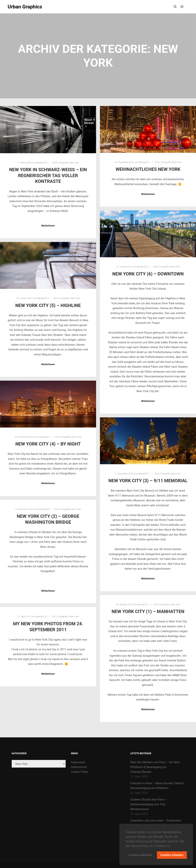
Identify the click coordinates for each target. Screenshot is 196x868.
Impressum (78, 762)
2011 (55, 616)
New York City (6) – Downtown (148, 274)
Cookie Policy (80, 772)
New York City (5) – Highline (48, 305)
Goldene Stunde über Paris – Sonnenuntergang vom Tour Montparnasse (149, 804)
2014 (156, 267)
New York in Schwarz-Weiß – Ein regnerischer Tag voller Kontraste (48, 175)
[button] (172, 846)
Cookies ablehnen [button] (141, 855)
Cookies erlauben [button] (172, 855)
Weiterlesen (48, 226)
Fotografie (63, 163)
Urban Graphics (25, 7)
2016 (157, 162)
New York (74, 163)
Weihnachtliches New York (148, 169)
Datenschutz (79, 767)
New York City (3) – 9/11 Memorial (148, 481)
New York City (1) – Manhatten (148, 612)
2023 (55, 163)
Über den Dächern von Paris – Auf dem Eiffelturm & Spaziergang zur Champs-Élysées (155, 767)
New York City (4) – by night (48, 444)
